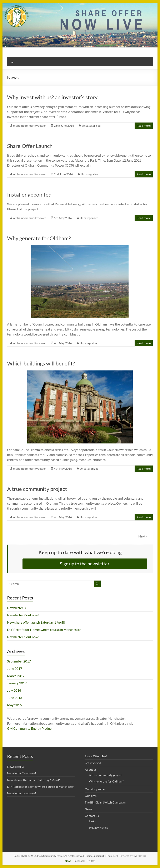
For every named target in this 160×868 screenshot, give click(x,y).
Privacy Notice (99, 828)
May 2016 (14, 705)
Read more (144, 126)
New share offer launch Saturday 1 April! (36, 622)
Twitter (91, 861)
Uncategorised (91, 126)
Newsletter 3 (16, 608)
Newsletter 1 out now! (23, 637)
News (88, 809)
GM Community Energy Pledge (29, 728)
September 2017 (19, 661)
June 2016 (15, 698)
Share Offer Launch (30, 146)
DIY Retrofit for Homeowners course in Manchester (44, 630)
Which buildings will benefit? (41, 363)
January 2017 (17, 683)
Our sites (91, 796)
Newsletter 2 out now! (23, 615)
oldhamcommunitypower (30, 126)
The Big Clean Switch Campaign (105, 802)
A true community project (37, 489)
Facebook (79, 861)
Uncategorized (89, 218)
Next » (143, 536)
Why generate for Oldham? (39, 238)
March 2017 (16, 676)
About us (91, 770)
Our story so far (95, 789)
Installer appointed (29, 194)
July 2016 (14, 690)
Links (92, 821)
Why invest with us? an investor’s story (52, 97)
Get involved (93, 763)
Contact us (92, 816)
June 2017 (15, 668)
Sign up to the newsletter (85, 564)
